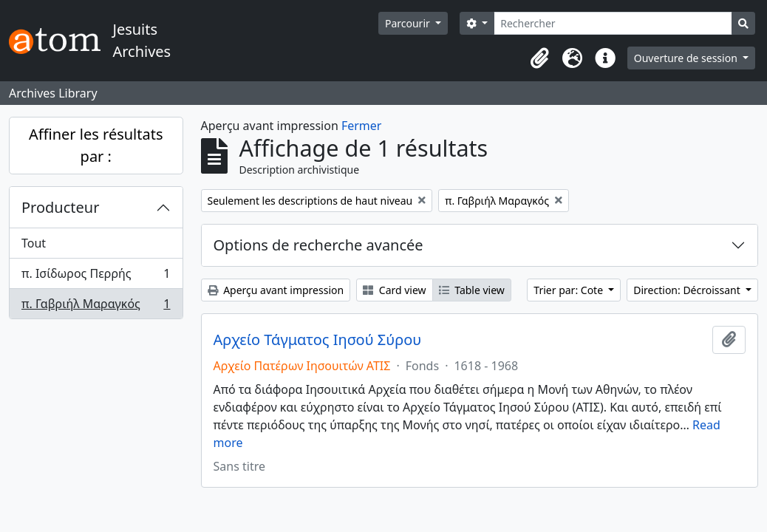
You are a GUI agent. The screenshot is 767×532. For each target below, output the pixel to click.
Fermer (362, 126)
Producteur (60, 207)
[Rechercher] (613, 23)
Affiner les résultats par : (96, 145)
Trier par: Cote (569, 290)
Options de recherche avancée (318, 245)
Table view (472, 290)
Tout (34, 243)
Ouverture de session (687, 58)
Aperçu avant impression (276, 290)
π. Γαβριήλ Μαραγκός (96, 307)
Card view (394, 290)
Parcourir (409, 23)
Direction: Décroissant (688, 290)
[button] (540, 58)
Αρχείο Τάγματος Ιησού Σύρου (318, 340)
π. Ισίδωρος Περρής (96, 277)
